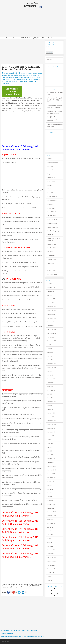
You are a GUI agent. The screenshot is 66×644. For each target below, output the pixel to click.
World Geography (52, 274)
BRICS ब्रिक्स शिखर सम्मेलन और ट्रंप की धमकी (55, 125)
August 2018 (51, 481)
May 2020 (50, 405)
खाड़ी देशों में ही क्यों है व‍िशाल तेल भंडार (55, 93)
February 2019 (51, 459)
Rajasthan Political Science (55, 248)
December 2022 (52, 364)
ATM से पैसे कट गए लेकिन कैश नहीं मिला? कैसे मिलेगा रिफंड (55, 107)
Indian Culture (51, 193)
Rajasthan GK (51, 235)
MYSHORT (30, 6)
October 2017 (51, 519)
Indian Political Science (54, 212)
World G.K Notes (52, 271)
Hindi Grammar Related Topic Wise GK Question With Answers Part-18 (21, 637)
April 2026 (50, 284)
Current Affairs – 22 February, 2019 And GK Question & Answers (20, 530)
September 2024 (52, 318)
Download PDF (51, 178)
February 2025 (51, 299)
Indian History (51, 208)
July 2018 (50, 485)
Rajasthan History (52, 244)
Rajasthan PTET (23, 79)
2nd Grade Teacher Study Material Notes (19, 75)
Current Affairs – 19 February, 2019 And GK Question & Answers (20, 555)
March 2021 (50, 398)
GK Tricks (50, 185)
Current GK (9, 38)
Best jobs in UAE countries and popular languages (55, 112)
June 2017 (50, 535)
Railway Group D (25, 77)
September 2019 (52, 432)
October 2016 (51, 565)
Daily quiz (14, 73)
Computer (50, 166)
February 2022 (51, 379)
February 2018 (51, 504)
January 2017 (51, 554)
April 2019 (50, 451)
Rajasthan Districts (53, 227)
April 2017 (50, 542)
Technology (51, 263)
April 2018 (50, 497)
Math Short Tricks (52, 219)
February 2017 (51, 550)
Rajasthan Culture (52, 223)
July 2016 (50, 576)
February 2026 (51, 288)
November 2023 (52, 333)
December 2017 (52, 512)
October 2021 (51, 386)
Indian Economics (52, 197)
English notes (51, 181)
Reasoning (50, 252)
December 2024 (52, 307)
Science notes (51, 255)
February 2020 (51, 413)
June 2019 (50, 443)
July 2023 (50, 348)
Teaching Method (52, 259)
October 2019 (51, 428)
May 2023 (50, 356)
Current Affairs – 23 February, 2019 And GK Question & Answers (20, 522)
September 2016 (52, 569)
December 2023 (52, 329)
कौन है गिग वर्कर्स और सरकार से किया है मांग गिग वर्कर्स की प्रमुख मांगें (55, 100)
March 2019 (50, 455)
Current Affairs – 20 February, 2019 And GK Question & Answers (20, 547)
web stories (51, 267)
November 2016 (52, 561)
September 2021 (52, 390)
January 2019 (51, 462)
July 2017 (50, 531)
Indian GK (50, 204)
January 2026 (51, 291)
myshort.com (6, 641)
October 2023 (51, 337)
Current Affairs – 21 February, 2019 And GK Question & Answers (20, 539)
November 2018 (52, 470)
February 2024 (51, 322)
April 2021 (50, 394)
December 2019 (52, 421)
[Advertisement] (29, 23)
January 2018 (51, 508)
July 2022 (50, 371)
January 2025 (51, 303)
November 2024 (52, 310)
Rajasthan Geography (53, 231)
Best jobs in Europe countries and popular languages (53, 119)
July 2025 (50, 295)
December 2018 (52, 466)
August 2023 (51, 345)
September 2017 (52, 523)
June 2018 (50, 489)
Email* (54, 48)
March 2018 (50, 500)
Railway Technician (12, 79)
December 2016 (52, 557)
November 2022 (52, 367)
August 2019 (51, 436)
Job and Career (51, 216)
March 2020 (50, 409)
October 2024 (51, 314)
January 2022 (51, 383)
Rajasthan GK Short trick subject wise (54, 239)
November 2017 (52, 516)
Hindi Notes (51, 189)
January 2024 (51, 326)
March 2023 (50, 360)
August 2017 (51, 527)
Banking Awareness (53, 162)
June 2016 (50, 580)
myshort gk (29, 81)
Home (4, 38)
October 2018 (51, 474)
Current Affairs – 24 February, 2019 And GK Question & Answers (20, 514)
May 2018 (50, 493)
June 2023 (50, 352)
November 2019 (52, 424)
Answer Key (51, 159)
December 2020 (52, 402)
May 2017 (50, 538)
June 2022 (50, 375)
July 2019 (50, 440)
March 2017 (50, 546)
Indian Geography (52, 200)
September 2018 (52, 478)
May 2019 (50, 447)
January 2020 (51, 417)
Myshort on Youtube (33, 3)
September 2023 (52, 341)
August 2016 (51, 573)
